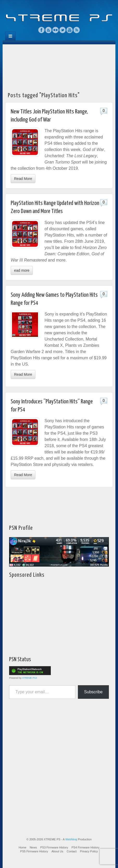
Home (23, 847)
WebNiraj (71, 839)
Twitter (63, 30)
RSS (77, 30)
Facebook (42, 30)
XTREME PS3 (30, 678)
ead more (22, 270)
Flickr (56, 30)
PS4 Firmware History (86, 847)
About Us (57, 851)
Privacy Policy (89, 851)
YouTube (70, 30)
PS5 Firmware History (34, 851)
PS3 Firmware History (54, 847)
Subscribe (93, 692)
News (33, 847)
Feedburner (49, 30)
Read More (23, 179)
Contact (72, 851)
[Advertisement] (59, 67)
